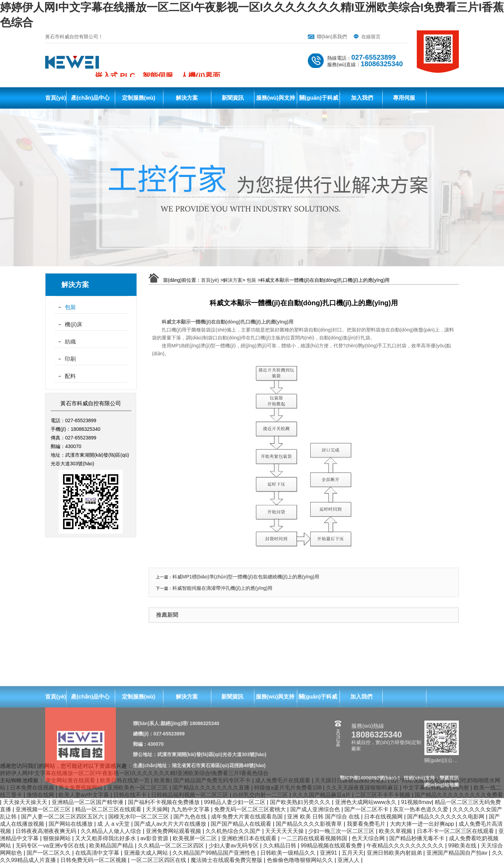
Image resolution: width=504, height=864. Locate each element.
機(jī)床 (74, 324)
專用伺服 (404, 98)
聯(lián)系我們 (332, 37)
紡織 (70, 342)
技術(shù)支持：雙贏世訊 (431, 846)
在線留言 (371, 37)
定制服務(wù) (139, 98)
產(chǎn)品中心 (90, 98)
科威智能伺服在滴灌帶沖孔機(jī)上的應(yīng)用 (222, 588)
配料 (70, 376)
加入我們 (362, 98)
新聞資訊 (233, 98)
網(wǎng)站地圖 (441, 853)
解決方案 (187, 98)
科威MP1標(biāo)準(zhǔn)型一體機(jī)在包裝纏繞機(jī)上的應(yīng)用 (246, 577)
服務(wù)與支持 (276, 98)
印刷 (70, 359)
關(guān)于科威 (319, 98)
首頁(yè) (56, 98)
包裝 (70, 307)
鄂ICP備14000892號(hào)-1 (370, 846)
